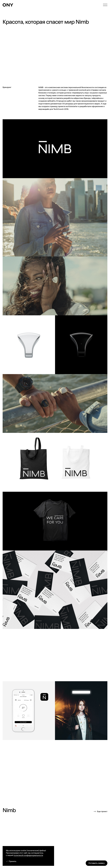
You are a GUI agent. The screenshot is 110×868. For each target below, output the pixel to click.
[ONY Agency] (8, 5)
